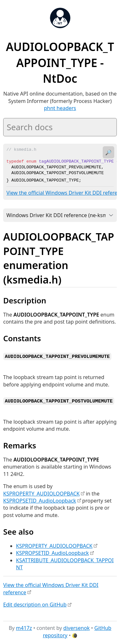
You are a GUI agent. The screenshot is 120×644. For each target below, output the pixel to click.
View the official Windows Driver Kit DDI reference (51, 588)
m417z (24, 627)
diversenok (77, 627)
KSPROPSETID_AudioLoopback (40, 499)
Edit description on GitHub (35, 603)
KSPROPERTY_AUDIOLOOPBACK (41, 492)
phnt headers (60, 108)
